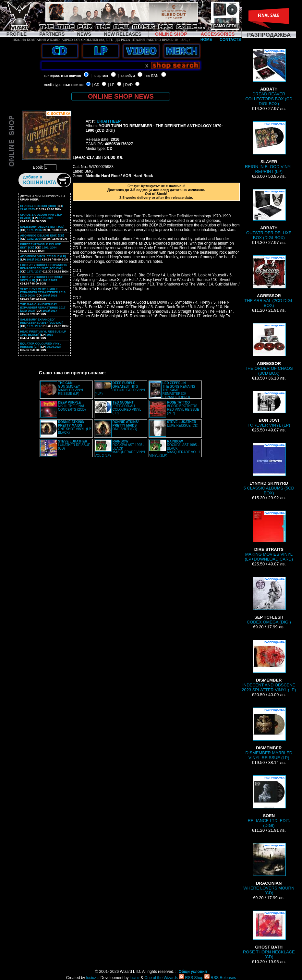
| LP (111, 85)
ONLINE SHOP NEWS (121, 96)
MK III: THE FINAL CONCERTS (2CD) (72, 406)
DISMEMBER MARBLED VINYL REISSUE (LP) (269, 734)
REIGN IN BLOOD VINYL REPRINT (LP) (269, 148)
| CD (96, 85)
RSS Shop (191, 978)
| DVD (128, 85)
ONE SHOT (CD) (126, 425)
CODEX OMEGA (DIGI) (269, 601)
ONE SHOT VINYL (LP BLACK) (75, 427)
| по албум (126, 76)
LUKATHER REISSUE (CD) (74, 445)
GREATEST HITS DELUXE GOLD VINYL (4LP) (120, 388)
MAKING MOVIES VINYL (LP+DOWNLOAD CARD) (269, 536)
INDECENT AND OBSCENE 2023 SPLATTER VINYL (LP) (269, 666)
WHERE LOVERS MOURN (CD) (269, 869)
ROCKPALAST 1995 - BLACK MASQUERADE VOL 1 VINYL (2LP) (175, 448)
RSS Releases (220, 978)
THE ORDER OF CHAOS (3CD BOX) (269, 349)
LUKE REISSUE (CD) (183, 424)
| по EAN (151, 76)
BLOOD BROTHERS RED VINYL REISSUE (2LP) (183, 408)
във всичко (71, 76)
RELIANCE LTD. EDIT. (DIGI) (269, 802)
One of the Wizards (161, 978)
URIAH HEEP (109, 121)
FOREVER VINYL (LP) (269, 409)
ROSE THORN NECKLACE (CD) (269, 935)
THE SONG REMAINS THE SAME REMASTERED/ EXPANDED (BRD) (179, 390)
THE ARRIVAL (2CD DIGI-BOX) (269, 282)
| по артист (99, 76)
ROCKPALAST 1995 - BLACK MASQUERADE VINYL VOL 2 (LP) (120, 448)
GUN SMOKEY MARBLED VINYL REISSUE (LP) (71, 388)
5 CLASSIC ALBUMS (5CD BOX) (269, 469)
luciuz (91, 978)
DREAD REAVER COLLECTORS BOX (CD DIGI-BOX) (269, 77)
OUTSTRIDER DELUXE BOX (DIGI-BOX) (269, 215)
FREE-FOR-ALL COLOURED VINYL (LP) (127, 408)
